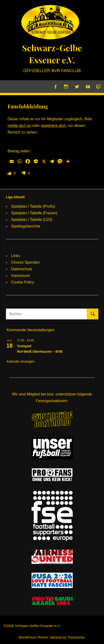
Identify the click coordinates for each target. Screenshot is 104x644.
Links (16, 256)
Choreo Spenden (25, 262)
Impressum (20, 276)
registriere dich (53, 126)
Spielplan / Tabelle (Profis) (33, 206)
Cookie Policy (23, 282)
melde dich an (19, 126)
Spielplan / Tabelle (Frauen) (34, 213)
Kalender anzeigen (21, 361)
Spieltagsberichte (26, 226)
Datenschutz (22, 269)
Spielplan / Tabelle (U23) (32, 220)
